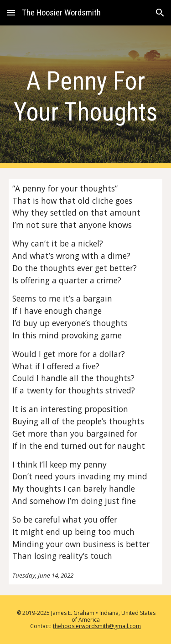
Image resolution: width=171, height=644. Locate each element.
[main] (86, 97)
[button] (11, 13)
